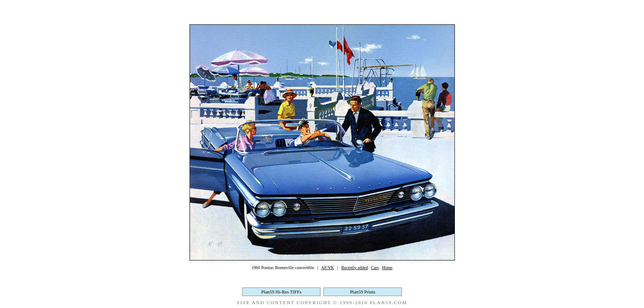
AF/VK (328, 268)
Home (387, 268)
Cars (375, 268)
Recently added (355, 268)
